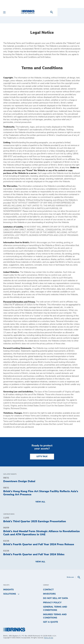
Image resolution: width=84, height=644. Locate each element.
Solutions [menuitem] (10, 594)
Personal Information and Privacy (19, 302)
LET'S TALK (42, 457)
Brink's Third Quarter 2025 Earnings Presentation (35, 521)
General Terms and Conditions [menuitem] (55, 608)
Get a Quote (51, 622)
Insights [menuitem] (8, 590)
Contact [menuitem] (48, 590)
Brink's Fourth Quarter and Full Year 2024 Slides (34, 554)
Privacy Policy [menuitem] (52, 603)
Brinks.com (70, 577)
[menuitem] (78, 12)
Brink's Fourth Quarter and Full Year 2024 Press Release (39, 544)
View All (40, 502)
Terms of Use (49, 638)
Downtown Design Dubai (19, 481)
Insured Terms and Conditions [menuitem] (55, 616)
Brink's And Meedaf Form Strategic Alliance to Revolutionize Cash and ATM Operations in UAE (42, 533)
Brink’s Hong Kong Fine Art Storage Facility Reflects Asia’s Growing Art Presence (41, 493)
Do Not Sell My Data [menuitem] (56, 598)
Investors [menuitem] (49, 594)
